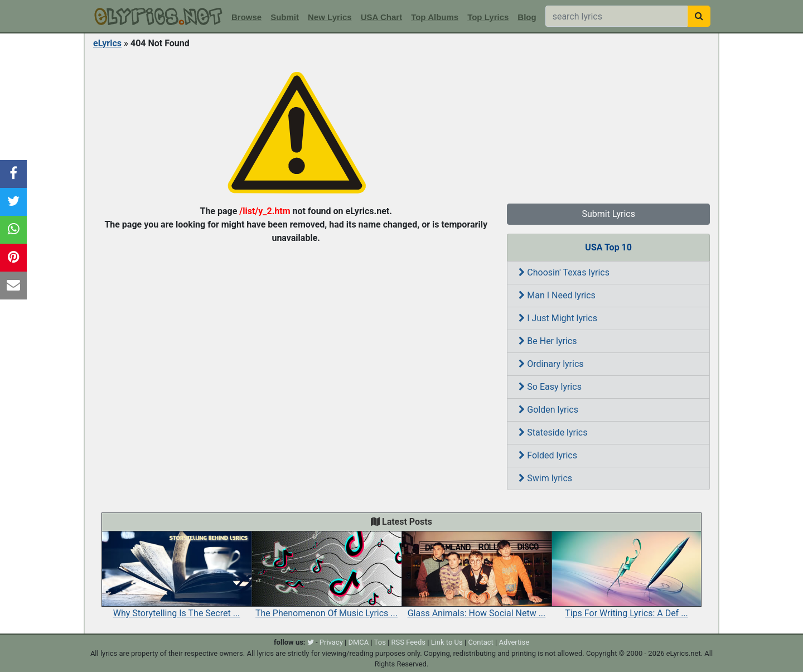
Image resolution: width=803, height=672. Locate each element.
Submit (285, 17)
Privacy (331, 642)
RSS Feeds (409, 642)
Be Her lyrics (548, 341)
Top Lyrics (488, 17)
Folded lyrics (548, 455)
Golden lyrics (548, 410)
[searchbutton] (699, 16)
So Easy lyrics (550, 387)
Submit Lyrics (608, 214)
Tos (380, 642)
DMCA (358, 642)
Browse (246, 17)
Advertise (514, 642)
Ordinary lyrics (551, 364)
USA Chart (381, 17)
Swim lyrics (545, 478)
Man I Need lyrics (557, 295)
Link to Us (447, 642)
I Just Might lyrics (558, 318)
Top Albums (435, 17)
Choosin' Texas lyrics (564, 272)
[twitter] (311, 642)
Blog (527, 17)
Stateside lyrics (553, 432)
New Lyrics (330, 17)
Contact (480, 642)
